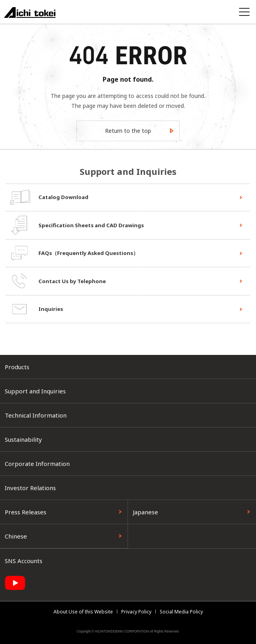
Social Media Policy (181, 612)
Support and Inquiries (35, 391)
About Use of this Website (83, 612)
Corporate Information (37, 464)
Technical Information (36, 415)
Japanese (145, 512)
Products (17, 367)
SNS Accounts (24, 561)
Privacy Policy (136, 612)
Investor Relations (30, 488)
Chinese (16, 536)
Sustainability (23, 439)
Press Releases (26, 512)
